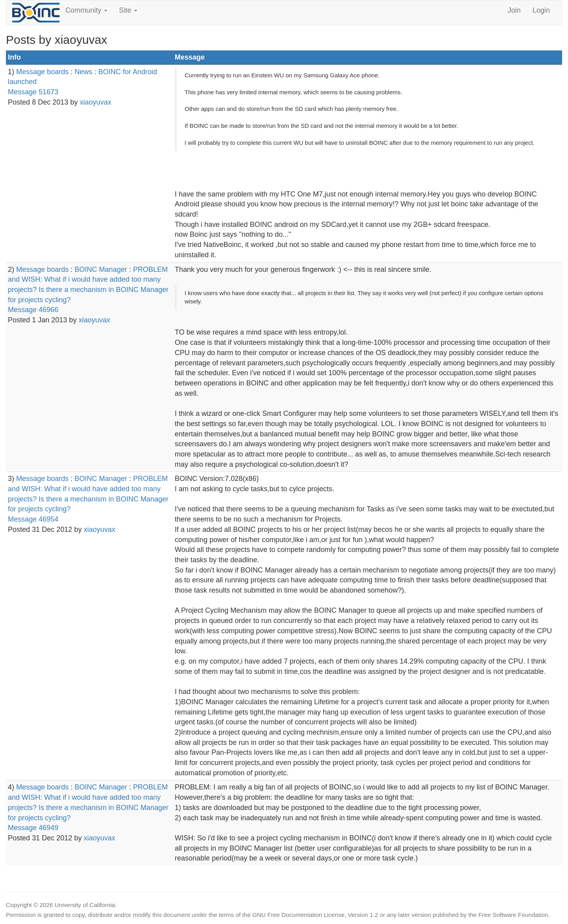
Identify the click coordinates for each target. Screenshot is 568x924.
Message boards (42, 72)
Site (128, 10)
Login (541, 10)
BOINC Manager (101, 269)
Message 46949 (33, 828)
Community (86, 10)
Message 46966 (33, 310)
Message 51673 (33, 92)
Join (514, 10)
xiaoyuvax (95, 102)
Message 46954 (33, 519)
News (83, 72)
